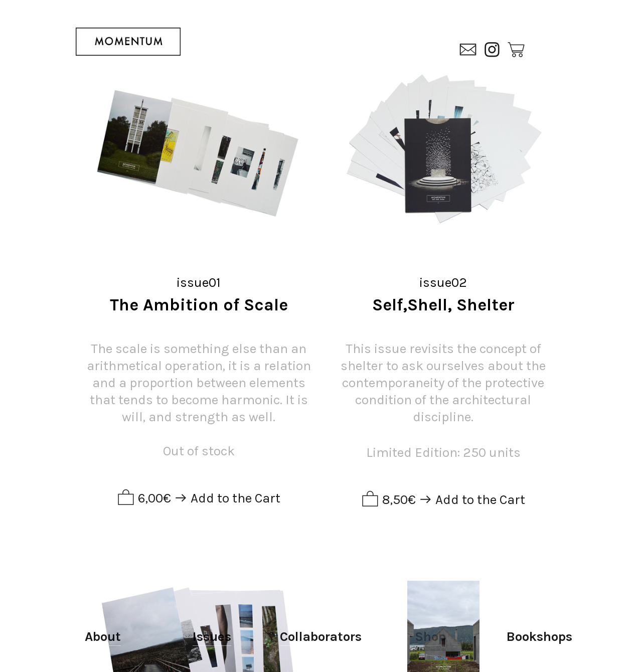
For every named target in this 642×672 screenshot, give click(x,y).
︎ (468, 50)
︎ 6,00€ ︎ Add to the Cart (199, 498)
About (103, 637)
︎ (516, 50)
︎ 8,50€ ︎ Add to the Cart (443, 500)
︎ (492, 50)
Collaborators (321, 637)
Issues (212, 637)
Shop (430, 637)
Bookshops (539, 637)
